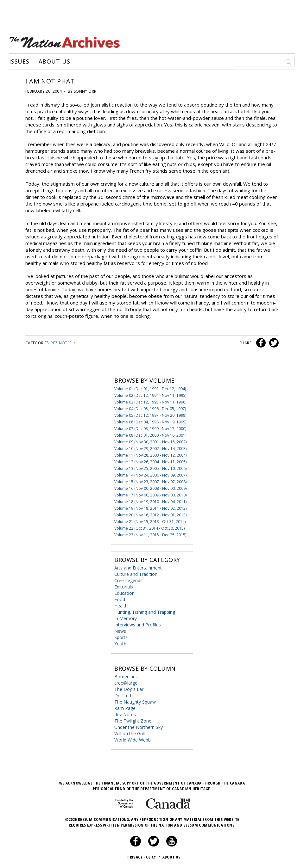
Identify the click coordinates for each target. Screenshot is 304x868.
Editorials (124, 587)
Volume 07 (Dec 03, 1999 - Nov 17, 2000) (150, 429)
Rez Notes (61, 343)
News (120, 631)
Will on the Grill (130, 733)
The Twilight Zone (133, 721)
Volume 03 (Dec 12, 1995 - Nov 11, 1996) (150, 402)
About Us (54, 62)
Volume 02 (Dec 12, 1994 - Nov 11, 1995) (150, 395)
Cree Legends (128, 580)
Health (121, 606)
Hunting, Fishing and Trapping (145, 612)
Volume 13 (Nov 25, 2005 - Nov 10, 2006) (150, 468)
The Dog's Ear (129, 689)
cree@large (126, 683)
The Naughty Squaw (135, 702)
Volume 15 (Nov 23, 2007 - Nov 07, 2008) (150, 482)
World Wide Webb (133, 740)
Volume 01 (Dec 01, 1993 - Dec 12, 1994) (150, 389)
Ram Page (125, 708)
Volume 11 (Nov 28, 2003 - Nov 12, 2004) (150, 455)
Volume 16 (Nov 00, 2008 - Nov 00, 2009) (150, 488)
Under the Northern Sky (139, 727)
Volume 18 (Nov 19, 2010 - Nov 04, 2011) (150, 502)
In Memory (126, 618)
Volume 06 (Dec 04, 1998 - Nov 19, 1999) (150, 422)
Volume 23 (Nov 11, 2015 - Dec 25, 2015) (150, 535)
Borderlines (126, 677)
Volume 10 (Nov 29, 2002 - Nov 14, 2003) (150, 449)
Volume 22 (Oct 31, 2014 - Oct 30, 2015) (149, 528)
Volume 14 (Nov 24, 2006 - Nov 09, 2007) (150, 475)
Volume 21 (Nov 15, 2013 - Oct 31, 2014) (150, 522)
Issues (19, 62)
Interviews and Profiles (138, 625)
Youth (120, 644)
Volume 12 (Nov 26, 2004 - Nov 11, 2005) (150, 462)
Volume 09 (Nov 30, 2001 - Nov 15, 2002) (150, 442)
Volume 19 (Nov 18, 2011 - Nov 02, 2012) (150, 508)
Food (120, 599)
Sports (121, 637)
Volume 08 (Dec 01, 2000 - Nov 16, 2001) (150, 435)
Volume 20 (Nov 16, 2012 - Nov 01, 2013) (150, 515)
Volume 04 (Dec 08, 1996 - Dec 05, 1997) (150, 409)
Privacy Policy (144, 857)
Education (124, 593)
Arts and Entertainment (138, 568)
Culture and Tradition (136, 574)
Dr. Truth (123, 696)
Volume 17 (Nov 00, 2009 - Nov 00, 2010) (150, 495)
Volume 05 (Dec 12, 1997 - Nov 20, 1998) (150, 415)
